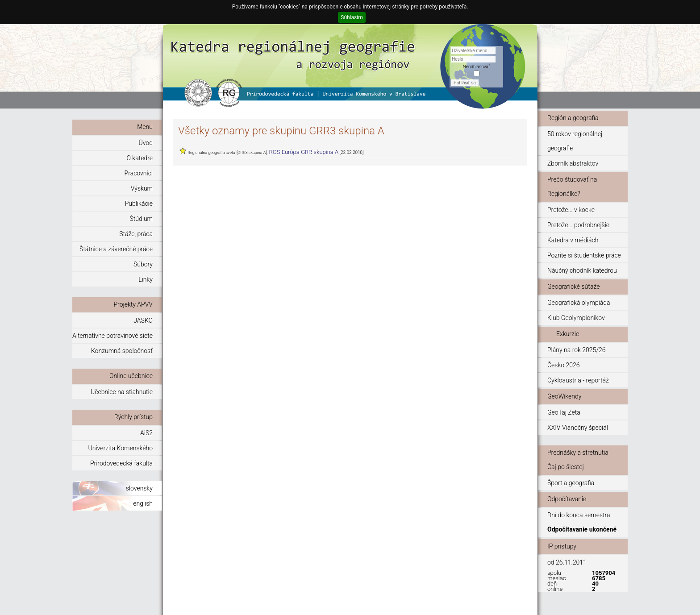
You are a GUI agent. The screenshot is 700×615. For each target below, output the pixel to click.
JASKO (143, 320)
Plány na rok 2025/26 (576, 350)
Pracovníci (139, 173)
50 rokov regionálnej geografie (575, 141)
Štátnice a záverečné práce (116, 249)
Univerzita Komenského (121, 448)
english (143, 503)
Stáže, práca (136, 234)
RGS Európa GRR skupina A (304, 152)
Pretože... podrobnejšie (578, 225)
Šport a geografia (571, 483)
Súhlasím (352, 17)
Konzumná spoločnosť (122, 351)
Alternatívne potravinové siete (112, 336)
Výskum (142, 188)
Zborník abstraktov (573, 163)
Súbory (143, 264)
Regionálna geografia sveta (211, 153)
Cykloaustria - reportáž (578, 380)
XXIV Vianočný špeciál (578, 428)
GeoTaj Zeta (564, 412)
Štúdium (141, 219)
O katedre (140, 158)
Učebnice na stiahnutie (122, 392)
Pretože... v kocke (571, 210)
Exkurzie (568, 334)
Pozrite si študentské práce (584, 255)
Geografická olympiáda (579, 303)
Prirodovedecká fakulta (121, 463)
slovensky (139, 488)
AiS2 (146, 433)
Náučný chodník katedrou (582, 270)
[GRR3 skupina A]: (252, 153)
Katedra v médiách (573, 240)
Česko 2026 (564, 365)
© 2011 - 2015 (505, 604)
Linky (146, 279)
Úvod (146, 143)
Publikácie (139, 204)
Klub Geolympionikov (576, 318)
